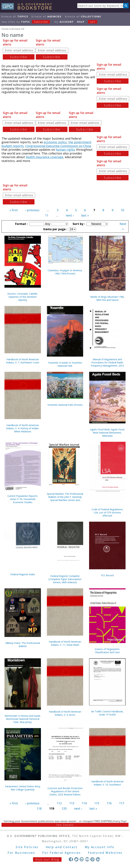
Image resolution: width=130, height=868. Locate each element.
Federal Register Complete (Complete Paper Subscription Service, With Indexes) (65, 579)
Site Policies (27, 847)
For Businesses (21, 853)
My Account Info (100, 847)
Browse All (15, 16)
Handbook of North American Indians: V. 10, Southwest (107, 783)
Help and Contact (62, 847)
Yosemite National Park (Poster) (65, 405)
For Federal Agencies (61, 853)
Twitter (76, 859)
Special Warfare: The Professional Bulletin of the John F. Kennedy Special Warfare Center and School (65, 497)
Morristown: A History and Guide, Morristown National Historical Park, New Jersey (23, 719)
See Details (65, 825)
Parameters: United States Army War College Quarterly (23, 788)
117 (122, 803)
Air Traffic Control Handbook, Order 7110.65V (107, 713)
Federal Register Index (23, 574)
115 (97, 803)
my (64, 22)
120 (64, 808)
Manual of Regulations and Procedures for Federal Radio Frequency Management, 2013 (107, 362)
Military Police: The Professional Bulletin (23, 645)
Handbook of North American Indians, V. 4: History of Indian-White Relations (23, 428)
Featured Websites (105, 853)
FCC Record (107, 575)
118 (39, 808)
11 (47, 215)
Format (21, 224)
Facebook (71, 859)
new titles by (27, 22)
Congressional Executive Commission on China (58, 146)
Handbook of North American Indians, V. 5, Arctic (65, 713)
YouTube (87, 859)
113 (72, 803)
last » (85, 215)
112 (59, 803)
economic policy (55, 142)
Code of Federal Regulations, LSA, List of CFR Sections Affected (107, 512)
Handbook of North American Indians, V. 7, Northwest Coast (23, 361)
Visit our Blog (47, 859)
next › (70, 215)
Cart (93, 22)
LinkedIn (98, 859)
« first (14, 210)
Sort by (78, 224)
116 (109, 803)
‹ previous (32, 210)
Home (5, 29)
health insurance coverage (44, 157)
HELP (81, 22)
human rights (65, 150)
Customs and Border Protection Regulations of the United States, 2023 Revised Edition (65, 791)
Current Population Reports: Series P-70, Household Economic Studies (23, 499)
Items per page (55, 229)
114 (84, 803)
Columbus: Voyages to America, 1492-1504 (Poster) (65, 272)
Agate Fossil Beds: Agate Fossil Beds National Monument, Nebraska (107, 433)
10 (122, 210)
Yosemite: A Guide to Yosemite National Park (65, 364)
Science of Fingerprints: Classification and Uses (107, 651)
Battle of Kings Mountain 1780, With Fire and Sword (107, 298)
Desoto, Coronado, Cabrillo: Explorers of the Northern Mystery (23, 297)
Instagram (82, 859)
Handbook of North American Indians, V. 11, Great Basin (65, 643)
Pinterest (92, 859)
